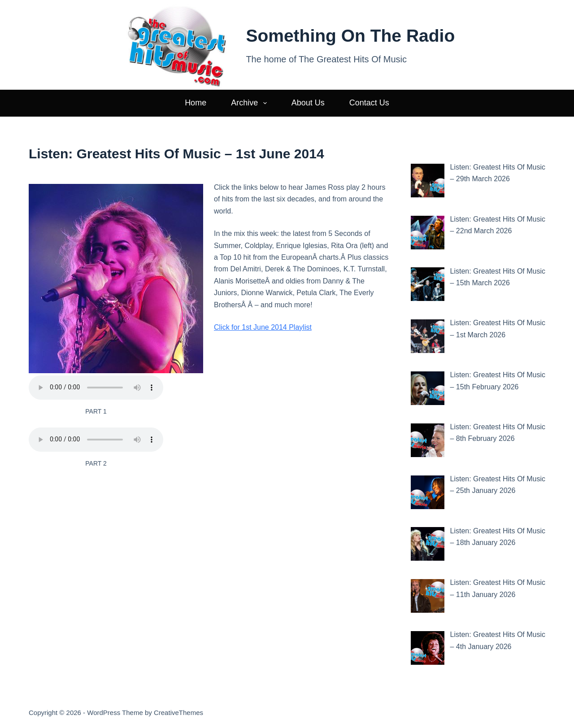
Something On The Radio (350, 36)
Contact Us (369, 103)
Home (196, 103)
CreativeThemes (178, 713)
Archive (251, 103)
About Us (308, 103)
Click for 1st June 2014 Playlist (263, 327)
